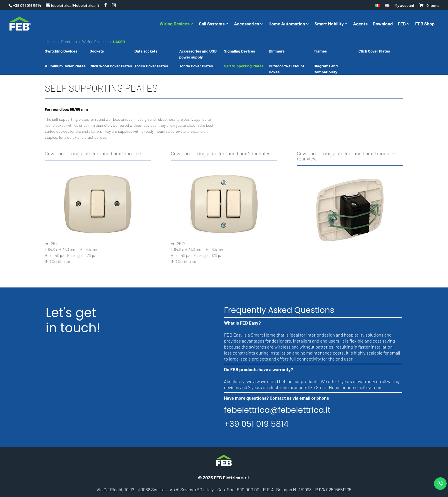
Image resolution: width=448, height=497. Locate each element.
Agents (360, 24)
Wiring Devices (174, 24)
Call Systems (212, 24)
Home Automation (287, 24)
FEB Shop (425, 24)
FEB (402, 24)
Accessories (247, 24)
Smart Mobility (329, 24)
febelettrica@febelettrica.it (277, 410)
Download (383, 24)
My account (405, 6)
